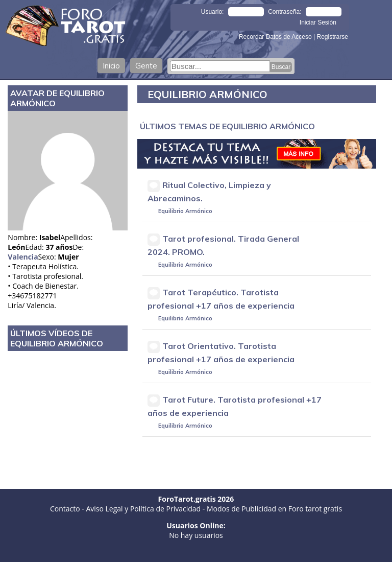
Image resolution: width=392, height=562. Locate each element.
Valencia (23, 257)
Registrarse (332, 37)
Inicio (111, 66)
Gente (146, 66)
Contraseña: (285, 12)
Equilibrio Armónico (185, 211)
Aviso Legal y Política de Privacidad (143, 509)
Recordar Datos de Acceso (276, 37)
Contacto (65, 509)
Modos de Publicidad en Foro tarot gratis (274, 509)
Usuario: (213, 12)
